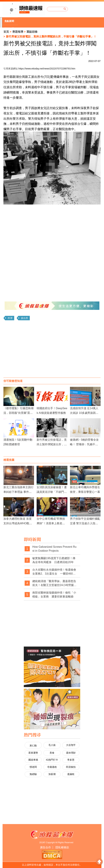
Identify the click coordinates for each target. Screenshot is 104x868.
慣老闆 (33, 767)
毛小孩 (52, 745)
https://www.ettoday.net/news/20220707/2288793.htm (47, 69)
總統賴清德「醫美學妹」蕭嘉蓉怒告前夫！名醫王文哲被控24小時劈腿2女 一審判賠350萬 (54, 583)
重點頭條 (32, 32)
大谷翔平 (71, 745)
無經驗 (33, 774)
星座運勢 (33, 753)
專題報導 (18, 32)
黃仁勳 (33, 746)
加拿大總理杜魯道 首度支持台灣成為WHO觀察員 (18, 523)
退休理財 (71, 753)
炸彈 (10, 318)
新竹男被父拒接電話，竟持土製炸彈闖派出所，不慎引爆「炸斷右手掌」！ (52, 444)
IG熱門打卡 (52, 760)
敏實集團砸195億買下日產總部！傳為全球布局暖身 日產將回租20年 (54, 560)
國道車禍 (33, 760)
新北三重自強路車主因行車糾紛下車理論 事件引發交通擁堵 (18, 492)
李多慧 (71, 760)
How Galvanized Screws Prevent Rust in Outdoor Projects (54, 549)
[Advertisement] (52, 350)
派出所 (24, 318)
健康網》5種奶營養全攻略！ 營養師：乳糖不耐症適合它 (84, 444)
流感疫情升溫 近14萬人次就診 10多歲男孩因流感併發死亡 (84, 413)
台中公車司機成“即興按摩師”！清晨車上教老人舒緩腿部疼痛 (51, 523)
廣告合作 (45, 847)
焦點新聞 (9, 21)
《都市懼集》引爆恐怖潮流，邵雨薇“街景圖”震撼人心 (18, 413)
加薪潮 (52, 774)
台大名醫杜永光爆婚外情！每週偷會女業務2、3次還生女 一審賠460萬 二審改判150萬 (55, 572)
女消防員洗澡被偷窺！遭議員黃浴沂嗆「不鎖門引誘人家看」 (52, 492)
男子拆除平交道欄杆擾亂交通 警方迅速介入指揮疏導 (85, 523)
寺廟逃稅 (52, 767)
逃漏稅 (71, 774)
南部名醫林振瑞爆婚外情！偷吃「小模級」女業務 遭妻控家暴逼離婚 (54, 595)
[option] (10, 21)
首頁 (6, 32)
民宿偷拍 (71, 767)
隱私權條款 (62, 847)
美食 (52, 753)
